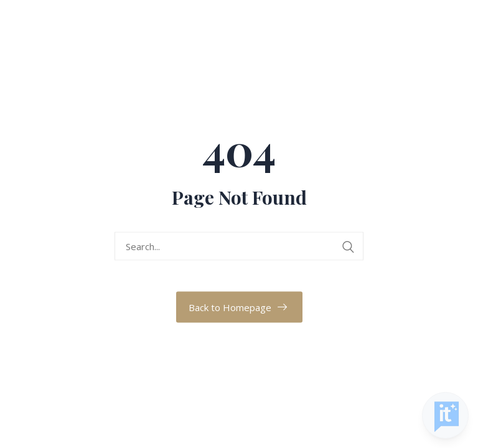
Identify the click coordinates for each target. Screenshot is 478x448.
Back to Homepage (230, 307)
